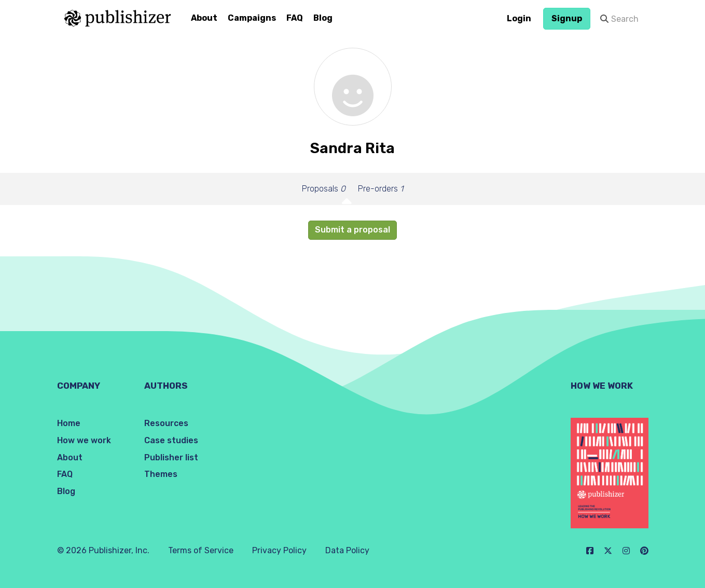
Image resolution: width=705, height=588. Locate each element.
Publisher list (171, 457)
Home (69, 423)
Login (519, 18)
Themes (161, 474)
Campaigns (252, 18)
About (204, 18)
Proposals (324, 189)
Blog (323, 18)
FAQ (295, 18)
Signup (567, 18)
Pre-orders (381, 189)
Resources (166, 423)
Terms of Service (201, 550)
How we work (84, 440)
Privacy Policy (279, 550)
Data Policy (347, 550)
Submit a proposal (352, 230)
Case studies (171, 440)
